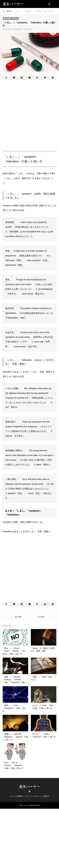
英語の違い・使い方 (11, 18)
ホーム (12, 796)
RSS (29, 791)
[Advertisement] (29, 113)
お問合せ (46, 796)
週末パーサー (29, 787)
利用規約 (20, 796)
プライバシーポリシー (33, 796)
